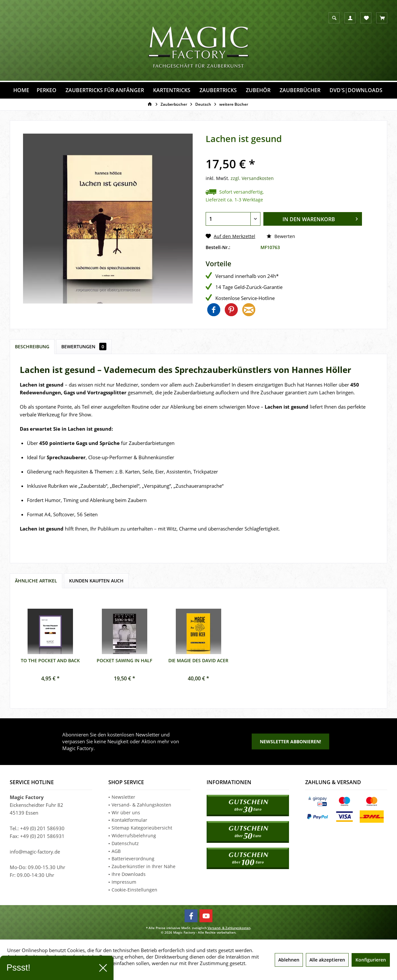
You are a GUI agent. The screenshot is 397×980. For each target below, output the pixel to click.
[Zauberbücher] (300, 90)
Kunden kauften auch (96, 581)
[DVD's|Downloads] (356, 90)
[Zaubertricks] (218, 90)
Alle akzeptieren (327, 960)
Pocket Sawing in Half (124, 660)
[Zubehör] (258, 90)
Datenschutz (125, 843)
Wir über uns (126, 813)
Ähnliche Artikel (36, 581)
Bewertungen (84, 347)
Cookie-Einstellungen (134, 890)
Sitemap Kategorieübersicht (142, 828)
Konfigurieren (371, 960)
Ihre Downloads (129, 874)
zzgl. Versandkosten (252, 178)
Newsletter (123, 797)
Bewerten (281, 236)
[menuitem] (382, 18)
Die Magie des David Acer (198, 660)
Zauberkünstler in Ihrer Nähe (144, 866)
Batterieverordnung (133, 859)
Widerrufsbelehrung (134, 836)
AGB (116, 851)
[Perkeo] (47, 90)
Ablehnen (289, 960)
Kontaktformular (129, 820)
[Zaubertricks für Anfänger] (105, 90)
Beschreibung (32, 347)
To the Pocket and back (50, 660)
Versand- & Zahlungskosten (141, 805)
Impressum (124, 882)
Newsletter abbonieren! (290, 741)
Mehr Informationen (30, 970)
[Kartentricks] (172, 90)
